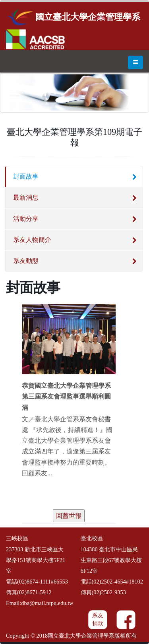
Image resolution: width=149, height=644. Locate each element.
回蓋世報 (69, 516)
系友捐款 (98, 620)
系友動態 (26, 261)
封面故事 (26, 176)
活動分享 (26, 219)
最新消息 (26, 197)
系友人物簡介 (32, 240)
